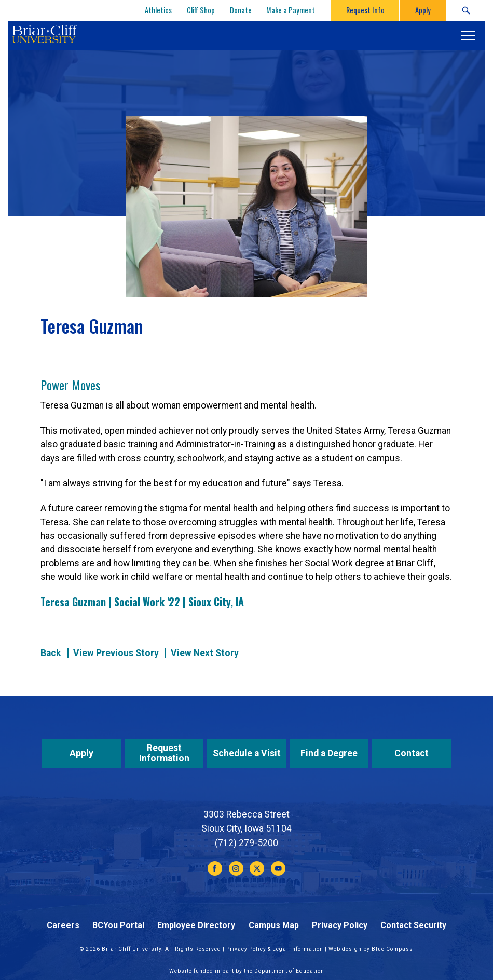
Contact (412, 753)
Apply (81, 753)
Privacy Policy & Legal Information (275, 949)
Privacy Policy (340, 925)
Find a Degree (329, 753)
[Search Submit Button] (466, 10)
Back (51, 653)
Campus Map (274, 925)
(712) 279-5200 (246, 843)
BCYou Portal (118, 925)
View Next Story (205, 653)
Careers (63, 925)
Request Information (164, 753)
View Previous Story (116, 653)
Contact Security (413, 925)
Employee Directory (196, 925)
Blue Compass (392, 949)
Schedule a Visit (247, 753)
